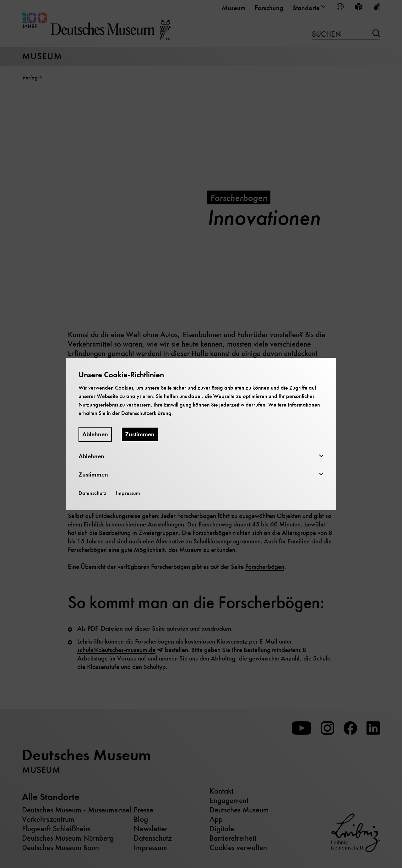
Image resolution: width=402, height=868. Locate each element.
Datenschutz (92, 493)
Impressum (128, 493)
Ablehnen (95, 434)
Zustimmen (140, 434)
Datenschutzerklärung (146, 413)
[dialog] (201, 434)
